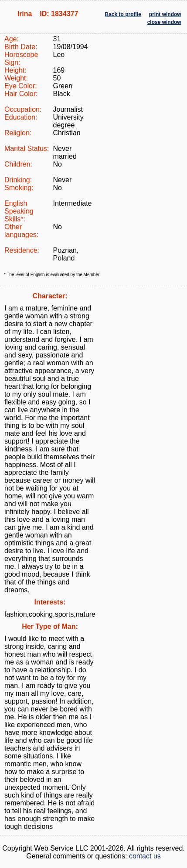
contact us (145, 856)
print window (165, 14)
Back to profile (123, 14)
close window (164, 22)
